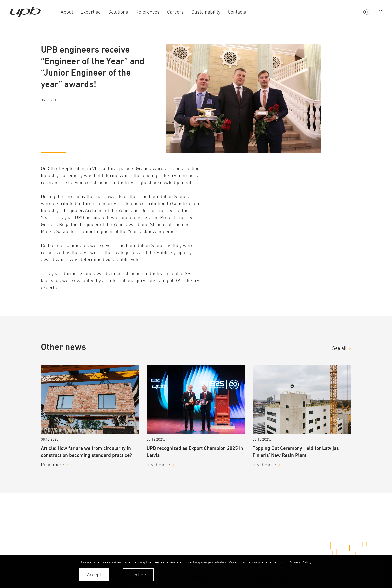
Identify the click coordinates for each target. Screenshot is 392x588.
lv (379, 12)
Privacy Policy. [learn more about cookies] (300, 562)
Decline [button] (138, 575)
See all (339, 348)
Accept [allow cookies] (94, 575)
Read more (53, 465)
